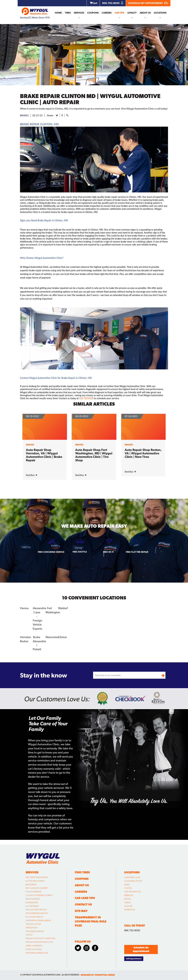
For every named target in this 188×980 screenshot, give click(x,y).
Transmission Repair (35, 931)
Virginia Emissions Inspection (39, 942)
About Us (145, 13)
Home (58, 13)
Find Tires (82, 872)
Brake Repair (31, 885)
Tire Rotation (31, 928)
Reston (24, 641)
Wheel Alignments (34, 946)
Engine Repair (32, 903)
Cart (94, 3)
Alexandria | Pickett (133, 881)
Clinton (63, 637)
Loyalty (132, 13)
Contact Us (83, 904)
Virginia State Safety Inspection (40, 938)
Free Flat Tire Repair (137, 552)
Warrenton (52, 637)
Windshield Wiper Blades (37, 953)
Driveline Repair (33, 899)
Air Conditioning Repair (37, 877)
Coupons (93, 13)
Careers (107, 13)
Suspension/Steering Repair (38, 921)
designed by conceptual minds (98, 975)
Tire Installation (33, 924)
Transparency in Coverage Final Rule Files (91, 921)
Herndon (26, 637)
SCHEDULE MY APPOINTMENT (148, 3)
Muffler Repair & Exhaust (37, 913)
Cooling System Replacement (39, 895)
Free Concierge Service (51, 552)
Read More (32, 475)
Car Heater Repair (33, 892)
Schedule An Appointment (141, 949)
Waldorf (63, 608)
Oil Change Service (34, 917)
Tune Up (29, 935)
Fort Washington (132, 892)
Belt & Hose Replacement (37, 888)
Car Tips (119, 13)
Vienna (24, 608)
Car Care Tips (85, 898)
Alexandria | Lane (132, 877)
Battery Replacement (35, 881)
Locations (160, 13)
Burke (37, 637)
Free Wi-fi (108, 552)
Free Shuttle (80, 552)
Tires (68, 13)
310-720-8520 (86, 398)
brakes (24, 115)
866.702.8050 (113, 3)
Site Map (81, 911)
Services (79, 13)
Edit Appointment (134, 959)
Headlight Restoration (36, 910)
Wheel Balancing (34, 949)
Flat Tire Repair (32, 906)
